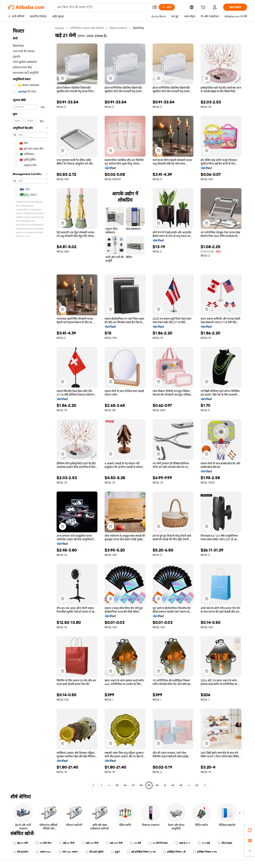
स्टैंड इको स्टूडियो (94, 852)
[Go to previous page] (93, 785)
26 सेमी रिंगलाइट (158, 843)
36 (125, 785)
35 (117, 785)
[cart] (204, 8)
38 (141, 785)
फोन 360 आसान (68, 852)
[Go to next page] (205, 785)
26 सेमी (136, 843)
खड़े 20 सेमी (20, 843)
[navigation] (30, 407)
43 (181, 785)
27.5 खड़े (204, 843)
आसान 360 (43, 852)
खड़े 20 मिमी (67, 843)
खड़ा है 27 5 (183, 843)
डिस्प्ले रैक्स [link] (138, 28)
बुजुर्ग (115, 852)
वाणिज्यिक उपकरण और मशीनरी (87, 28)
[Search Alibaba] (103, 7)
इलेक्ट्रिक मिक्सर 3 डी (174, 852)
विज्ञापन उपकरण (118, 28)
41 (165, 785)
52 (197, 785)
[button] (155, 7)
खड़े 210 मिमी (90, 843)
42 (173, 785)
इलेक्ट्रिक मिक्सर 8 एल (205, 852)
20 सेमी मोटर (43, 843)
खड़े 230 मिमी (114, 843)
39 (149, 785)
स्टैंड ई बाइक (225, 843)
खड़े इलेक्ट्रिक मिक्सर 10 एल (141, 852)
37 (133, 785)
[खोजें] (167, 7)
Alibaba (59, 28)
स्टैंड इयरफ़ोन (21, 852)
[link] (250, 830)
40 (157, 785)
